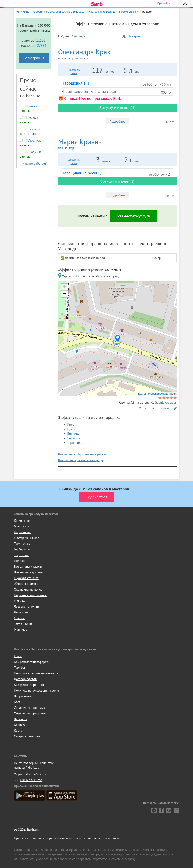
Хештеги (20, 725)
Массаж (19, 618)
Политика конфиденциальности (36, 673)
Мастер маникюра (27, 538)
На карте (131, 36)
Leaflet (142, 394)
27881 (42, 45)
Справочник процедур (30, 708)
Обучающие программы (31, 713)
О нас (18, 656)
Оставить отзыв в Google (158, 408)
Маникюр (21, 629)
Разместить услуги (134, 216)
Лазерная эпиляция (28, 607)
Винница (73, 434)
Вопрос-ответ (23, 696)
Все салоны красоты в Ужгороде (81, 460)
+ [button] (64, 287)
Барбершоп (22, 549)
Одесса (72, 429)
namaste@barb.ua (27, 767)
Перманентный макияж (30, 595)
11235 (41, 40)
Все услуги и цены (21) (117, 107)
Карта (18, 731)
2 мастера (78, 36)
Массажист (22, 526)
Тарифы (19, 667)
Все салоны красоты (28, 566)
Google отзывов (166, 402)
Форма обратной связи (30, 774)
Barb (96, 4)
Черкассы (74, 438)
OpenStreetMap (159, 394)
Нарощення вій (75, 83)
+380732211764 (31, 780)
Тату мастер (22, 544)
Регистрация (34, 58)
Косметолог (22, 521)
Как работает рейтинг (29, 685)
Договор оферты (26, 679)
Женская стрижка (26, 584)
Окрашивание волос (28, 589)
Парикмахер (23, 532)
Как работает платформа (31, 662)
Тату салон (21, 555)
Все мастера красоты (29, 572)
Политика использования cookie (36, 690)
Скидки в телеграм (27, 736)
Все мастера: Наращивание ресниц (83, 454)
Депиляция (22, 612)
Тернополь (75, 443)
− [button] (64, 294)
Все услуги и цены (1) (117, 181)
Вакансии (21, 719)
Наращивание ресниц (81, 173)
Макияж (19, 601)
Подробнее (117, 121)
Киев (71, 424)
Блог (17, 702)
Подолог (20, 561)
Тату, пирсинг (23, 624)
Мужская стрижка (26, 578)
